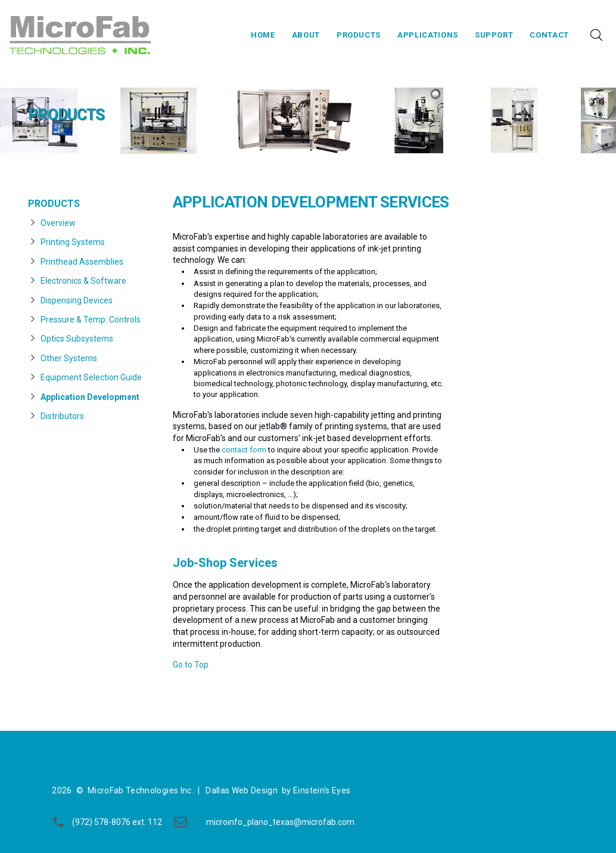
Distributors (62, 416)
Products (359, 35)
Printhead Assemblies (82, 262)
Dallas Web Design (242, 790)
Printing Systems (73, 242)
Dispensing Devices (77, 300)
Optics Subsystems (77, 339)
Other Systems (69, 358)
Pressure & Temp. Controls (91, 320)
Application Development (90, 397)
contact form (244, 450)
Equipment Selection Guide (91, 377)
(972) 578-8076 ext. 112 (117, 822)
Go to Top (191, 665)
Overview (58, 223)
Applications (428, 35)
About (306, 35)
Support (494, 35)
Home (263, 35)
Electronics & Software (83, 281)
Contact (549, 35)
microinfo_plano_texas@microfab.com (280, 822)
